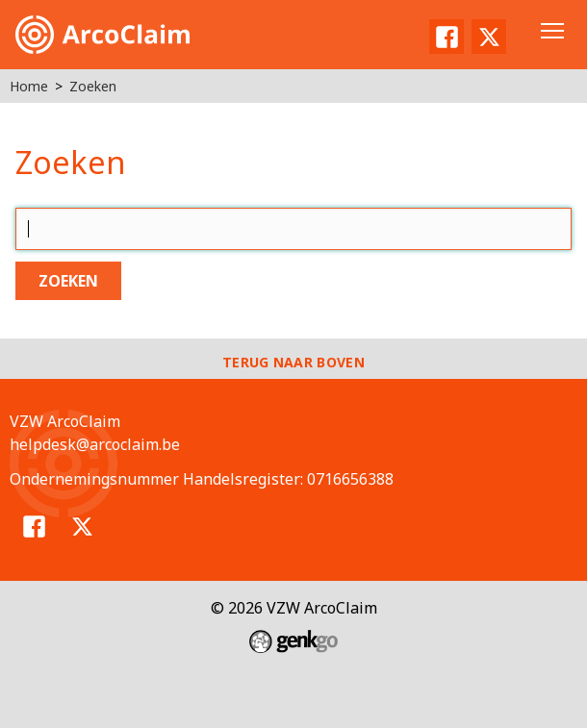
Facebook (447, 37)
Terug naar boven (293, 362)
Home (29, 86)
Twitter (489, 37)
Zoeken (93, 86)
